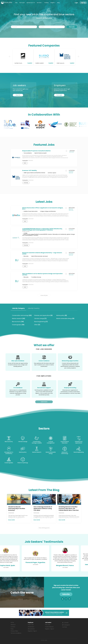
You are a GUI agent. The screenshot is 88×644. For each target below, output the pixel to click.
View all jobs (44, 295)
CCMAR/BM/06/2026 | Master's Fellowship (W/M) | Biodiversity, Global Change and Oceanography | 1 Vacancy (42, 229)
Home (12, 622)
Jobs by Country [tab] (34, 308)
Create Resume (49, 627)
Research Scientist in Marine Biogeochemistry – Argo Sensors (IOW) (42, 253)
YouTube (65, 627)
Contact (13, 627)
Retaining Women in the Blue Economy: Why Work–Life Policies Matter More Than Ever (69, 508)
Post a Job (31, 625)
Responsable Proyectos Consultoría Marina (36, 151)
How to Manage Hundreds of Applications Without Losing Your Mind (43, 508)
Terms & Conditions (16, 633)
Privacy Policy (14, 631)
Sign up (83, 3)
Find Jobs (72, 27)
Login (76, 3)
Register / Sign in (32, 631)
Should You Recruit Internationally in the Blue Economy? (17, 508)
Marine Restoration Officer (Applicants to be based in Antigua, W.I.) (43, 208)
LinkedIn (66, 623)
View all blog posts (44, 528)
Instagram (67, 625)
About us (13, 625)
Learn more (44, 402)
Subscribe (66, 594)
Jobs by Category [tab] (18, 308)
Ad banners (31, 627)
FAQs (12, 629)
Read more (12, 520)
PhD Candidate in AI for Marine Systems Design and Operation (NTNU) (42, 274)
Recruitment (31, 629)
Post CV (18, 95)
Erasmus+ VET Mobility (30, 170)
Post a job (59, 95)
